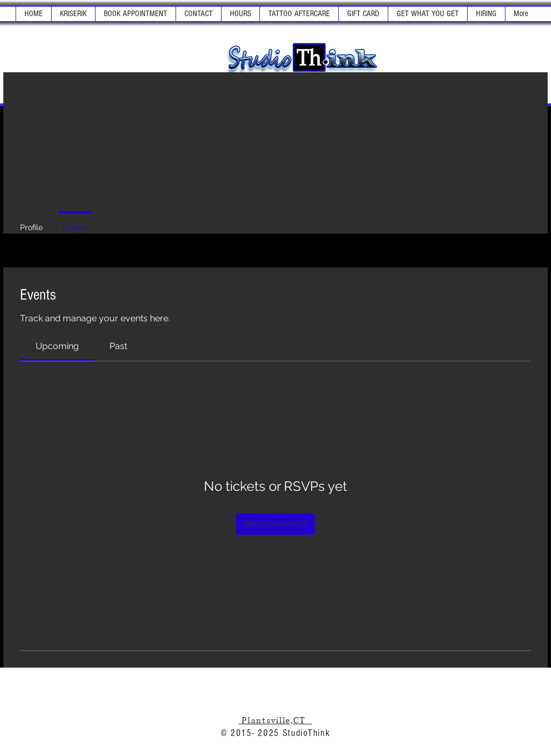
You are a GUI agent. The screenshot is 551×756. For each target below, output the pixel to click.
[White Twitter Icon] (83, 51)
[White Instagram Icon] (102, 51)
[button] (73, 14)
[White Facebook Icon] (63, 51)
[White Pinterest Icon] (122, 51)
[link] (57, 346)
